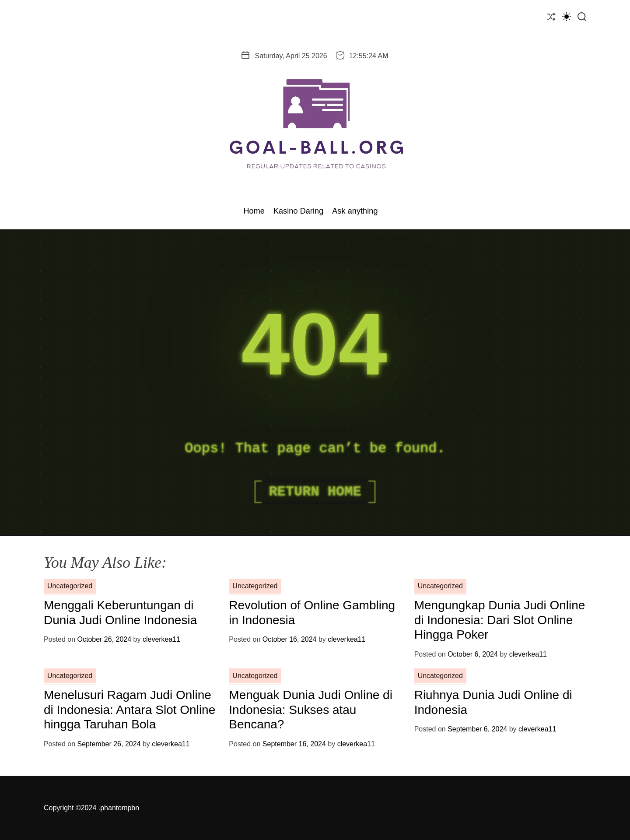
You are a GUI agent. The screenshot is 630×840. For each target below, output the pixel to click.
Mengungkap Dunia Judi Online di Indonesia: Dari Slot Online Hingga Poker (500, 620)
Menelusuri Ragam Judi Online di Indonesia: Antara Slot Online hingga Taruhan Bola (129, 710)
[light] (567, 16)
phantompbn (120, 808)
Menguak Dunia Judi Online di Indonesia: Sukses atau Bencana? (311, 710)
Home (254, 211)
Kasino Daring (298, 211)
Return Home (315, 492)
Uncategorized (70, 586)
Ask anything (355, 211)
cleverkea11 (161, 639)
